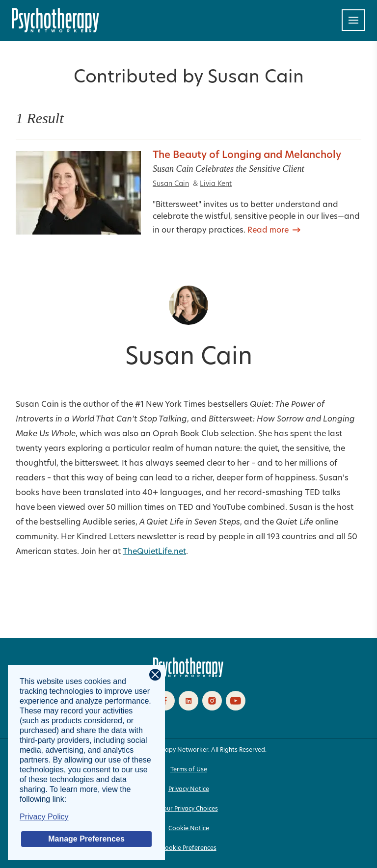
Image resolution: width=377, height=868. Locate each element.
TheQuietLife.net (154, 552)
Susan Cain (171, 184)
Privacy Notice (189, 789)
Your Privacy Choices (189, 809)
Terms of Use (189, 770)
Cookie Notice (189, 829)
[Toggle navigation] (353, 20)
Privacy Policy (44, 817)
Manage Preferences (86, 839)
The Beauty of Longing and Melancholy (247, 156)
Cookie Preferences (189, 848)
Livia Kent (216, 184)
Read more (268, 231)
